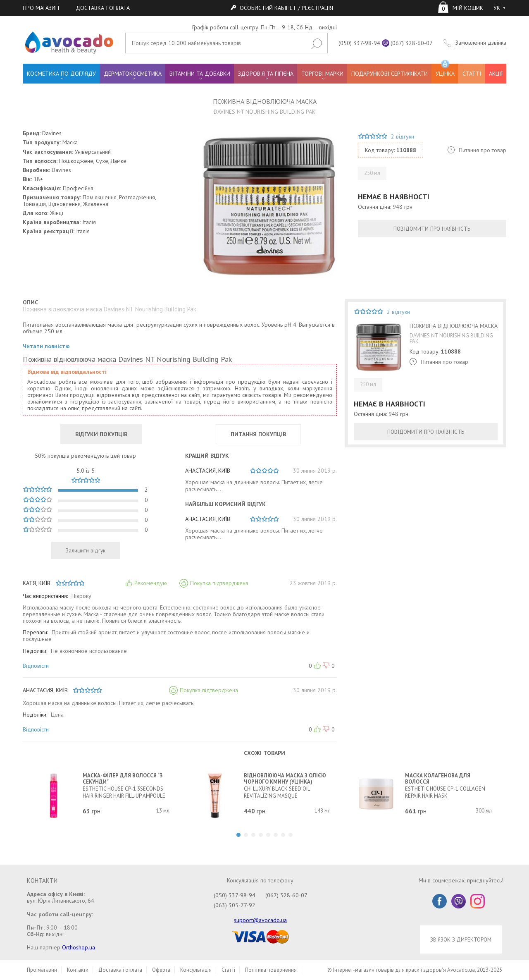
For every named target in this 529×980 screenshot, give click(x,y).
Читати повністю (46, 346)
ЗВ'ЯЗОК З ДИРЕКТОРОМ (461, 939)
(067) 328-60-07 (412, 43)
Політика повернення (271, 970)
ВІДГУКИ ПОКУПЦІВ (101, 434)
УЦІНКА (445, 71)
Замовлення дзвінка (481, 43)
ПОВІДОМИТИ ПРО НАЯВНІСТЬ (432, 229)
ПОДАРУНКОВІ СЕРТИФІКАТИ (390, 74)
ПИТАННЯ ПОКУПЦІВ (258, 434)
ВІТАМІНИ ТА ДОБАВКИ (200, 74)
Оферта (161, 970)
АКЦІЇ (496, 74)
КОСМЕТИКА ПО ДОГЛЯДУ (61, 74)
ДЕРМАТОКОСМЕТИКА (133, 74)
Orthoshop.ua (79, 947)
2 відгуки (403, 136)
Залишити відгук (86, 550)
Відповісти (36, 666)
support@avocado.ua (260, 920)
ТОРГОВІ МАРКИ (322, 74)
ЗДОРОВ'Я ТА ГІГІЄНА (266, 74)
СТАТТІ (472, 74)
